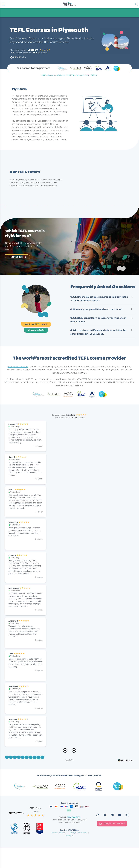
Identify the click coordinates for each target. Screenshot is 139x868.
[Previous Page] (65, 752)
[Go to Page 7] (31, 757)
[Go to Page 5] (23, 757)
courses (51, 75)
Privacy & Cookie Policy (78, 833)
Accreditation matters (18, 367)
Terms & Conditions (58, 833)
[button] (3, 4)
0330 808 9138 (74, 817)
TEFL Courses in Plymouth (87, 75)
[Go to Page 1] (7, 757)
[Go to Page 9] (39, 757)
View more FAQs (36, 330)
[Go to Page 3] (15, 757)
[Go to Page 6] (27, 757)
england (71, 75)
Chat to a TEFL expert (36, 324)
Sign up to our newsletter (112, 824)
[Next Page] (74, 752)
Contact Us (70, 836)
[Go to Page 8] (34, 757)
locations (61, 75)
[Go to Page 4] (19, 757)
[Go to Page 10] (42, 757)
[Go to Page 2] (11, 757)
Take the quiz (18, 257)
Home (43, 75)
